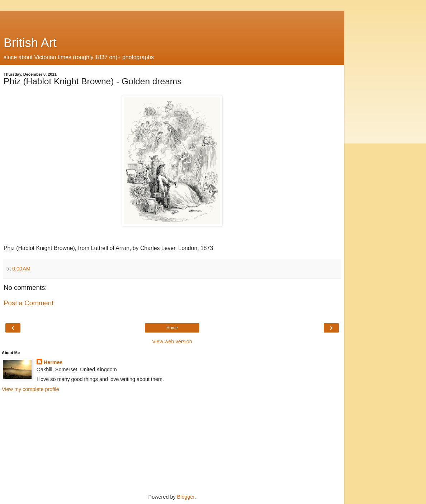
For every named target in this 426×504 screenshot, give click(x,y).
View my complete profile (30, 389)
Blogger (186, 497)
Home (172, 328)
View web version (172, 342)
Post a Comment (29, 303)
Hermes (53, 362)
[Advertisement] (172, 20)
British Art (30, 43)
